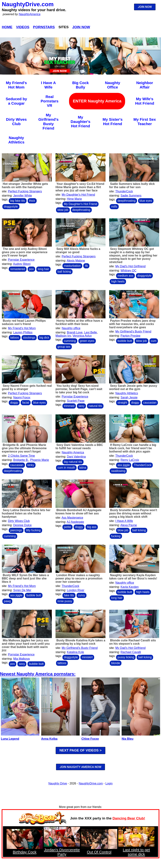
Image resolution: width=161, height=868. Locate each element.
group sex (64, 347)
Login (109, 783)
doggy (14, 403)
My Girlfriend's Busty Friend (48, 122)
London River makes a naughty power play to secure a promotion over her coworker (79, 578)
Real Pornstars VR (50, 101)
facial (26, 403)
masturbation (72, 266)
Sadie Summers (131, 196)
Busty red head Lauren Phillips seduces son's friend (24, 322)
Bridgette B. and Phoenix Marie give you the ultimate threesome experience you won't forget (24, 448)
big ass (92, 527)
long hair (43, 269)
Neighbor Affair (145, 85)
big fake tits (18, 201)
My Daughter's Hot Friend (81, 122)
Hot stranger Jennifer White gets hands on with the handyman (25, 185)
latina (83, 468)
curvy (82, 595)
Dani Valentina (76, 457)
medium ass (125, 276)
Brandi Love (75, 332)
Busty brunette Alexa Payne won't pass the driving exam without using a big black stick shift (133, 513)
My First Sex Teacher (145, 122)
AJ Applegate (75, 522)
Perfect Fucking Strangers (25, 191)
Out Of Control (99, 852)
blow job (63, 210)
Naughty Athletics (16, 140)
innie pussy (65, 601)
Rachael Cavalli (131, 652)
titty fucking (33, 530)
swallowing (118, 471)
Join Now (81, 27)
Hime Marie (74, 199)
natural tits (95, 406)
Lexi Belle (91, 332)
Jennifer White (23, 196)
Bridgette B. (21, 460)
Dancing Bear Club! (129, 818)
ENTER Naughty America (97, 101)
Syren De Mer (22, 590)
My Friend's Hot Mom (16, 85)
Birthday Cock (25, 852)
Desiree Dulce (22, 525)
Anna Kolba (49, 739)
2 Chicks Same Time (22, 456)
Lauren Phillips (23, 332)
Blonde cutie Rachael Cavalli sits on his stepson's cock (133, 642)
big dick (44, 338)
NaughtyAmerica (29, 14)
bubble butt (125, 341)
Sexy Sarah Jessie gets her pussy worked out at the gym (133, 387)
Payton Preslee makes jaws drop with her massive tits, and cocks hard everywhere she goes (132, 324)
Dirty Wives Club (16, 122)
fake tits (69, 595)
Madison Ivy (63, 336)
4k (86, 266)
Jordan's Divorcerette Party (62, 852)
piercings (16, 530)
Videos (23, 27)
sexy (81, 406)
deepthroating (81, 210)
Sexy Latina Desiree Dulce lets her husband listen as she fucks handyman (26, 513)
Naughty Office (113, 85)
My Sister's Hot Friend (113, 122)
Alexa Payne (129, 525)
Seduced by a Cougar (16, 101)
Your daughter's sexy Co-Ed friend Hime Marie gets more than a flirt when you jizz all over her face (80, 187)
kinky (31, 465)
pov (32, 269)
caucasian (150, 403)
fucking (116, 536)
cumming (70, 341)
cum (154, 341)
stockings (29, 338)
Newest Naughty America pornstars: (38, 674)
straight (122, 403)
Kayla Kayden (130, 587)
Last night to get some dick (136, 852)
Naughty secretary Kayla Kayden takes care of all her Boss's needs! (133, 577)
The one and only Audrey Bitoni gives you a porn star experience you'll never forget (25, 252)
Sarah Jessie (129, 397)
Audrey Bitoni (22, 264)
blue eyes (146, 201)
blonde (116, 663)
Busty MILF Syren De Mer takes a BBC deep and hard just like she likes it (25, 578)
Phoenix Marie (40, 460)
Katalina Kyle (75, 652)
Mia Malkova (21, 659)
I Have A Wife (48, 85)
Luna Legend (10, 739)
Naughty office (71, 328)
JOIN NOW (145, 7)
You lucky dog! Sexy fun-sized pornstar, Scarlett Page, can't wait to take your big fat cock (79, 389)
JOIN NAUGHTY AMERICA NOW (81, 767)
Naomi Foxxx (22, 397)
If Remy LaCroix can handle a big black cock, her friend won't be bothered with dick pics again (133, 448)
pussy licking (126, 657)
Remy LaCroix (130, 460)
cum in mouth (66, 468)
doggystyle (11, 207)
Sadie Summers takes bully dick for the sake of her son (132, 185)
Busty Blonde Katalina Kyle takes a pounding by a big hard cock (80, 642)
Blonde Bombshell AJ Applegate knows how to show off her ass (78, 512)
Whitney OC (128, 270)
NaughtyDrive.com (28, 4)
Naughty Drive (58, 783)
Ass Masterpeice (72, 518)
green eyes (87, 341)
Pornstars (44, 27)
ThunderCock (124, 191)
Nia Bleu (127, 739)
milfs (114, 207)
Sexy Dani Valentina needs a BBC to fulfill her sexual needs (79, 447)
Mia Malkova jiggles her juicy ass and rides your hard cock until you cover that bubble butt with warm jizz (26, 645)
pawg (7, 601)
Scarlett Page (76, 401)
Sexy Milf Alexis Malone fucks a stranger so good (78, 251)
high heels (118, 281)
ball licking (64, 272)
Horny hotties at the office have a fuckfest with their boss (79, 322)
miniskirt (87, 657)
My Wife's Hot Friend (145, 101)
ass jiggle (124, 465)
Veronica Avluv (82, 336)
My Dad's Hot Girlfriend (131, 266)
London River (76, 590)
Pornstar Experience (21, 260)
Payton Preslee (131, 336)
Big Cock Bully (80, 85)
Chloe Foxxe (90, 739)
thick (32, 201)
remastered (18, 269)
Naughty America (73, 452)
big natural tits (73, 462)
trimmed (69, 406)
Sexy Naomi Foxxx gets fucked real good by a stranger (27, 387)
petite (67, 527)
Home (7, 27)
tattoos (15, 338)
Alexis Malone (76, 261)
